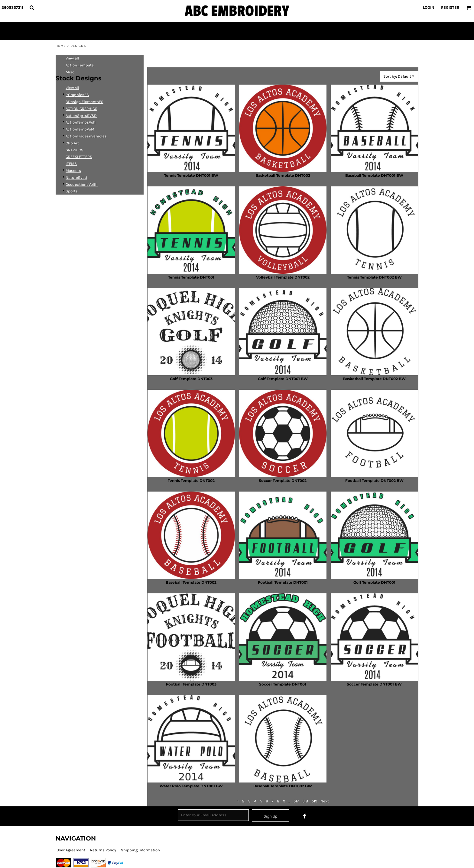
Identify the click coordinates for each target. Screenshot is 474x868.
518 (305, 801)
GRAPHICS (75, 150)
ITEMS (71, 164)
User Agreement (71, 850)
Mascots (73, 171)
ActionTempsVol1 (81, 122)
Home (61, 46)
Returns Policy (103, 850)
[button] (32, 8)
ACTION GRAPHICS (81, 109)
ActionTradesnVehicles (86, 136)
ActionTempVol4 (80, 129)
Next (325, 801)
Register (450, 7)
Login (429, 7)
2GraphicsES (77, 95)
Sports (72, 191)
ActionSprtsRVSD (81, 116)
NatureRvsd (76, 177)
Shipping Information (140, 850)
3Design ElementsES (84, 102)
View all (72, 58)
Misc (70, 72)
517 (296, 801)
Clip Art (72, 143)
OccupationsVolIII (82, 184)
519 (315, 801)
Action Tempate (80, 65)
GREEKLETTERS (79, 157)
